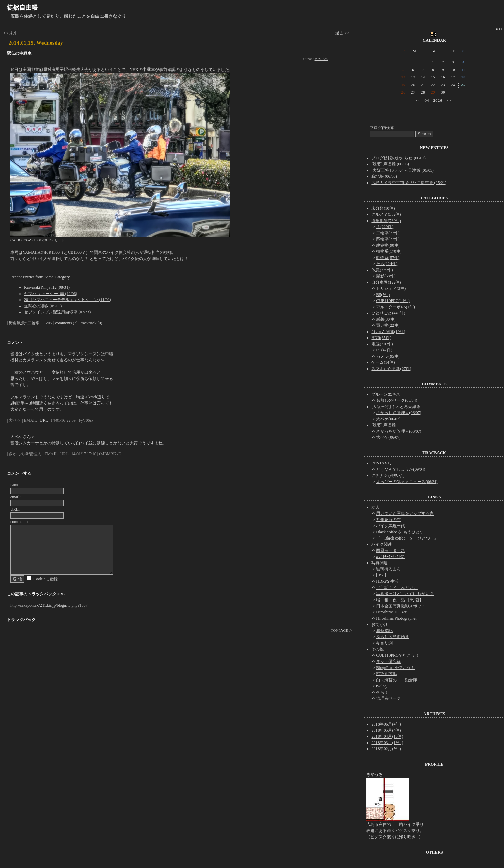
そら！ (382, 692)
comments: (19, 522)
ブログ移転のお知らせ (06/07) (398, 158)
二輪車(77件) (388, 233)
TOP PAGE (340, 630)
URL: (15, 509)
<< (418, 100)
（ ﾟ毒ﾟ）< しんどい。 (397, 587)
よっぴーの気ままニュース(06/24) (407, 482)
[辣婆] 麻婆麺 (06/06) (390, 164)
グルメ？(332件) (386, 214)
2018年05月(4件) (386, 730)
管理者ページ (388, 698)
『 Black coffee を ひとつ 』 (407, 538)
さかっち (322, 59)
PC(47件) (384, 350)
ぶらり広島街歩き (393, 637)
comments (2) (66, 323)
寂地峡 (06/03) (384, 176)
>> (448, 100)
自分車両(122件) (386, 282)
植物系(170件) (389, 251)
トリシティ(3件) (391, 288)
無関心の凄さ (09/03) (43, 306)
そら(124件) (387, 264)
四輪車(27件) (388, 239)
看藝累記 (384, 631)
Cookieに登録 (45, 579)
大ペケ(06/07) (388, 419)
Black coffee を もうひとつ (400, 532)
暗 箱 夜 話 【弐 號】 (400, 600)
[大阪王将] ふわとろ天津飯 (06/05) (402, 170)
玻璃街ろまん (388, 569)
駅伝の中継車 (19, 53)
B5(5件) (383, 295)
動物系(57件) (388, 258)
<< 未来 (10, 33)
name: (15, 485)
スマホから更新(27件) (391, 369)
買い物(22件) (388, 325)
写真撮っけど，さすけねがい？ (405, 594)
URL (44, 420)
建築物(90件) (388, 245)
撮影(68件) (386, 276)
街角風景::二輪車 (24, 323)
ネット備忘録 (388, 661)
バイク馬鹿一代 (391, 526)
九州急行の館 (388, 520)
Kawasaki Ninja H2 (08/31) (47, 287)
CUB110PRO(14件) (393, 301)
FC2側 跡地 (386, 674)
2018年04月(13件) (387, 736)
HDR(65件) (381, 338)
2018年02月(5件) (386, 749)
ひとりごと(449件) (388, 313)
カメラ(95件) (388, 356)
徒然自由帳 (22, 8)
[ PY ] (381, 575)
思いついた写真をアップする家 (405, 513)
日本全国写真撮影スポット (401, 606)
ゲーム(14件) (383, 362)
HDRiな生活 (387, 581)
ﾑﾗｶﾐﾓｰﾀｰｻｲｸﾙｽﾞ (391, 557)
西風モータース (391, 550)
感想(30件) (386, 319)
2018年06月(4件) (386, 724)
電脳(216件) (382, 344)
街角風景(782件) (386, 221)
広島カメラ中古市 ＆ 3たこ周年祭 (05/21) (409, 183)
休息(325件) (382, 270)
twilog (381, 686)
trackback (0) (92, 323)
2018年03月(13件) (387, 743)
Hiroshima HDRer (391, 612)
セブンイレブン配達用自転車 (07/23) (57, 312)
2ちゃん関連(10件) (388, 332)
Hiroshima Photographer (396, 618)
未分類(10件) (383, 208)
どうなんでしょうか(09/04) (401, 469)
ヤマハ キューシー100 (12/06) (51, 294)
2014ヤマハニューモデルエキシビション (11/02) (68, 300)
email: (15, 497)
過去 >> (342, 33)
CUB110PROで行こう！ (398, 655)
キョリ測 (384, 643)
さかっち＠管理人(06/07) (399, 413)
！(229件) (385, 227)
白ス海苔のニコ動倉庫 (397, 680)
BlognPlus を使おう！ (395, 668)
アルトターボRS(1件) (395, 307)
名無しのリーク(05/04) (397, 400)
